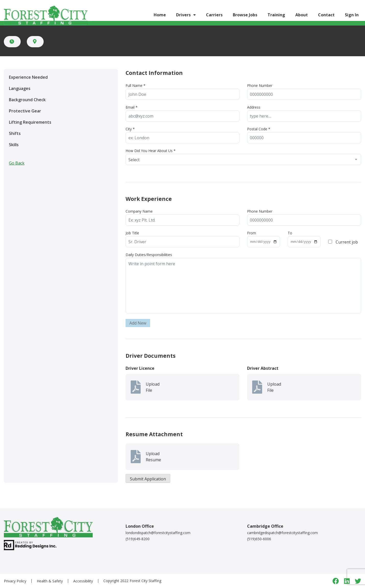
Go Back (17, 163)
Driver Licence (140, 368)
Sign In (352, 15)
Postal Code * (259, 129)
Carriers (214, 15)
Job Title (132, 233)
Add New (138, 323)
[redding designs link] (30, 545)
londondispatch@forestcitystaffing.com (158, 533)
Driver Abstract (263, 368)
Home (160, 15)
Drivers (183, 15)
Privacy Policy (15, 581)
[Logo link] (46, 15)
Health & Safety (50, 581)
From (252, 233)
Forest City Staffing (145, 581)
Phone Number (260, 85)
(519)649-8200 (138, 539)
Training (276, 15)
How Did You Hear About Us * (151, 151)
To (290, 233)
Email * (132, 107)
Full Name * (136, 85)
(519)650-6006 (259, 539)
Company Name (139, 211)
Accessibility (83, 581)
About (302, 15)
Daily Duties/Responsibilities (149, 255)
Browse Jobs (245, 15)
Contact (326, 15)
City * (130, 129)
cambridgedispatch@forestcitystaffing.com (282, 533)
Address (254, 107)
